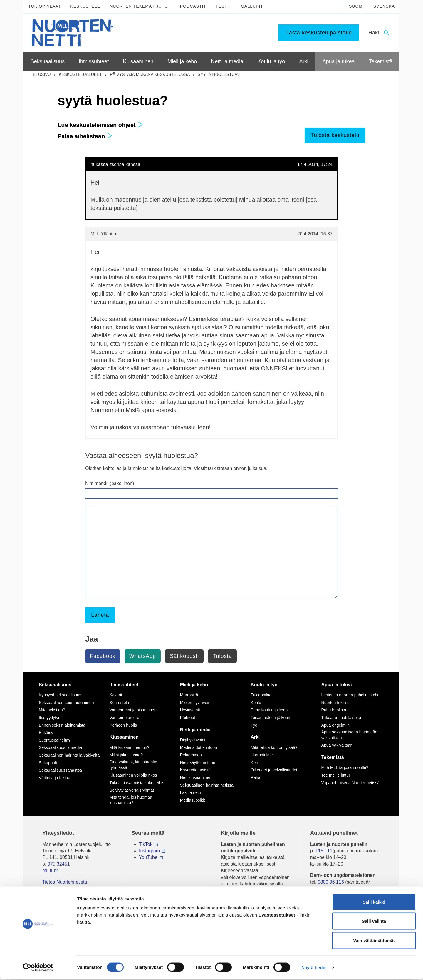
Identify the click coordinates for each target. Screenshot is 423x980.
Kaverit (116, 695)
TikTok (146, 844)
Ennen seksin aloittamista (62, 725)
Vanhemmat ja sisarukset (132, 710)
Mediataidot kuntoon (199, 747)
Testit (224, 6)
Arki (255, 737)
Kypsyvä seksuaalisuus (60, 695)
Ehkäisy (46, 733)
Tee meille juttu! (336, 775)
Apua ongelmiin (336, 725)
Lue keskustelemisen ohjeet (100, 125)
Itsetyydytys (49, 718)
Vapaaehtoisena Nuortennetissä (350, 783)
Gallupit (252, 6)
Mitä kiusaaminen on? (129, 747)
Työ (254, 725)
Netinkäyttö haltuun (198, 762)
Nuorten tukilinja (336, 703)
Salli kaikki (374, 903)
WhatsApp (143, 656)
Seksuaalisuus (55, 685)
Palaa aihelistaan (85, 136)
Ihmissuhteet (124, 685)
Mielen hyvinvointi (196, 703)
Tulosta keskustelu (335, 135)
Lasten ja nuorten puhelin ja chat (351, 695)
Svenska (384, 6)
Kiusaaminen (124, 737)
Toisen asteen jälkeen (270, 718)
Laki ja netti (190, 792)
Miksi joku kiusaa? (126, 755)
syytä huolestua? (219, 74)
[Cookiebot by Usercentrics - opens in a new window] (38, 969)
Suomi (356, 6)
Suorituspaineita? (55, 740)
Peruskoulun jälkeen (269, 710)
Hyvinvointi (190, 710)
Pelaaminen (191, 755)
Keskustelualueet (80, 74)
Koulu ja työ (264, 685)
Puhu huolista (334, 710)
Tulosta (222, 656)
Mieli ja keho (194, 685)
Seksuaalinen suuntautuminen (66, 703)
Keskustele (85, 6)
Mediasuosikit (193, 800)
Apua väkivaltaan (337, 745)
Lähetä (100, 615)
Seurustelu (119, 703)
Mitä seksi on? (52, 710)
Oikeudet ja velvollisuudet (274, 770)
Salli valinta (374, 922)
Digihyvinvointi (193, 740)
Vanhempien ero (124, 718)
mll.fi (47, 871)
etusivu (42, 74)
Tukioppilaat (45, 6)
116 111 (324, 851)
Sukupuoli (48, 763)
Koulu (256, 703)
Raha (255, 777)
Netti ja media (195, 730)
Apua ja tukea (337, 685)
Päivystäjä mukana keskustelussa (150, 74)
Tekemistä (333, 757)
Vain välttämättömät (374, 941)
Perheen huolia (123, 725)
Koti (254, 762)
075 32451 (59, 864)
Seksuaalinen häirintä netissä (207, 785)
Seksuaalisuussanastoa (60, 770)
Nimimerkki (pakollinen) (110, 483)
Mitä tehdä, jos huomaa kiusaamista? (131, 800)
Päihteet (188, 718)
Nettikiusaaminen (196, 777)
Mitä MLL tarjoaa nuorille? (345, 767)
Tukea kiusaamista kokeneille (136, 783)
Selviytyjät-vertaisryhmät (132, 790)
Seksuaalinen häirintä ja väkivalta (69, 755)
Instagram (149, 851)
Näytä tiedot (314, 968)
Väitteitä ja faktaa (54, 778)
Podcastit (193, 6)
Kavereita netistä (195, 770)
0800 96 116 (331, 882)
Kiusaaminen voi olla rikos (133, 775)
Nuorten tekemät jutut (140, 6)
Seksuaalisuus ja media (60, 747)
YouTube (148, 857)
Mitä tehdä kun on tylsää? (274, 747)
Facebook (103, 656)
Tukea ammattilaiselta (341, 718)
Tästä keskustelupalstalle (319, 33)
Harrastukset (262, 755)
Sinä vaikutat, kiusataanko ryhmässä (133, 765)
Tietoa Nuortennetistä (65, 882)
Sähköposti (184, 656)
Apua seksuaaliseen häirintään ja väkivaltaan (351, 735)
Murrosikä (189, 695)
